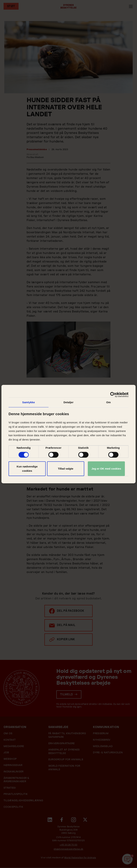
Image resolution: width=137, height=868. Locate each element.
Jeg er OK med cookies (106, 469)
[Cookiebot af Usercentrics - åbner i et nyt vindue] (113, 394)
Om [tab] (108, 402)
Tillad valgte (65, 469)
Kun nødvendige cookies (27, 469)
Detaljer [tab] (68, 402)
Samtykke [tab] (29, 402)
